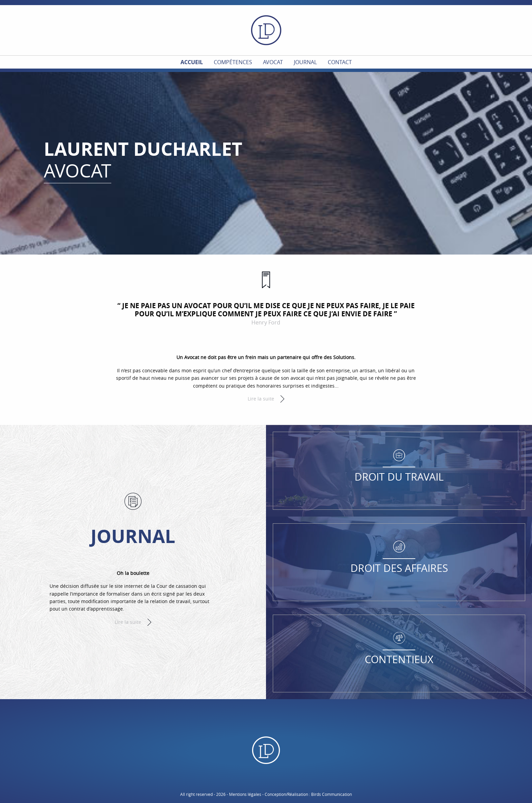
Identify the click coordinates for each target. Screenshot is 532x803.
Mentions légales (245, 794)
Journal (305, 62)
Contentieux (399, 660)
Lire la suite (261, 399)
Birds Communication (331, 794)
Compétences (233, 62)
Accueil (192, 62)
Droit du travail (399, 477)
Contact (340, 62)
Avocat (273, 62)
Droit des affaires (399, 568)
